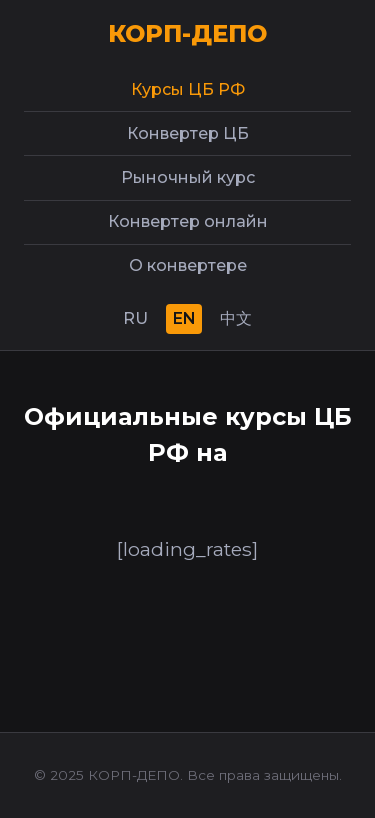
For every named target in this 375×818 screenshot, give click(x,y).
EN (184, 318)
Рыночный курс (188, 177)
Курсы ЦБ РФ (188, 89)
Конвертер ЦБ (188, 133)
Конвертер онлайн (188, 221)
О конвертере (188, 265)
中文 (236, 318)
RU (135, 318)
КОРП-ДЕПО (187, 33)
